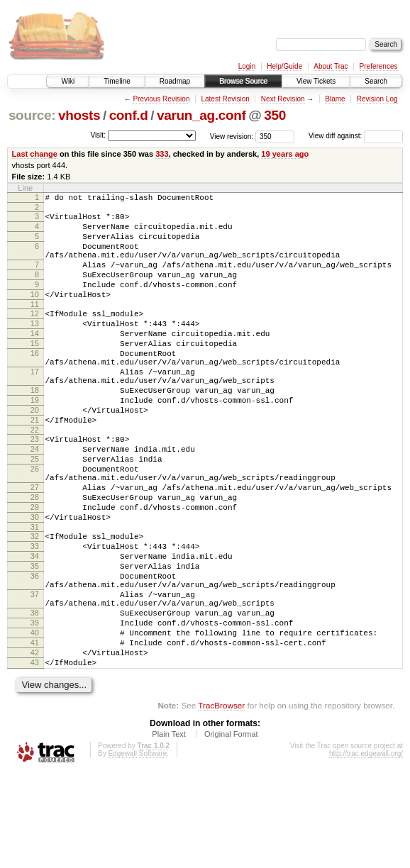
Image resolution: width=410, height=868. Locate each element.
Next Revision (283, 99)
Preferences (379, 66)
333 (162, 154)
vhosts (79, 115)
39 (35, 708)
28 (35, 557)
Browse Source (243, 81)
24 (35, 498)
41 (35, 732)
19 (35, 440)
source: (32, 115)
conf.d (129, 115)
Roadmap (175, 81)
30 (35, 581)
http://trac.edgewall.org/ (366, 849)
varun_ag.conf (201, 115)
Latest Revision (225, 99)
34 (35, 626)
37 (35, 673)
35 (35, 638)
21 (35, 464)
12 (35, 335)
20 (35, 452)
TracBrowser (221, 801)
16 (35, 383)
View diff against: (356, 136)
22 (35, 477)
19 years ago (285, 154)
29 (35, 569)
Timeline (117, 81)
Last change (35, 154)
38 (35, 696)
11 (35, 325)
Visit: (98, 135)
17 (35, 406)
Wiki (68, 81)
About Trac (331, 66)
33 (35, 614)
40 (35, 720)
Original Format (231, 830)
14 (35, 359)
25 (35, 510)
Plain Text (169, 830)
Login (247, 66)
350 (275, 115)
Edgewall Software (137, 849)
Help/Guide (284, 66)
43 (35, 756)
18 (35, 428)
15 (35, 371)
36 (35, 650)
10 (35, 313)
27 (35, 545)
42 (35, 744)
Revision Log (377, 99)
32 (35, 602)
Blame (335, 99)
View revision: (232, 136)
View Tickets (316, 81)
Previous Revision (161, 99)
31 (35, 593)
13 (35, 347)
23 (35, 486)
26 (35, 522)
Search (376, 81)
